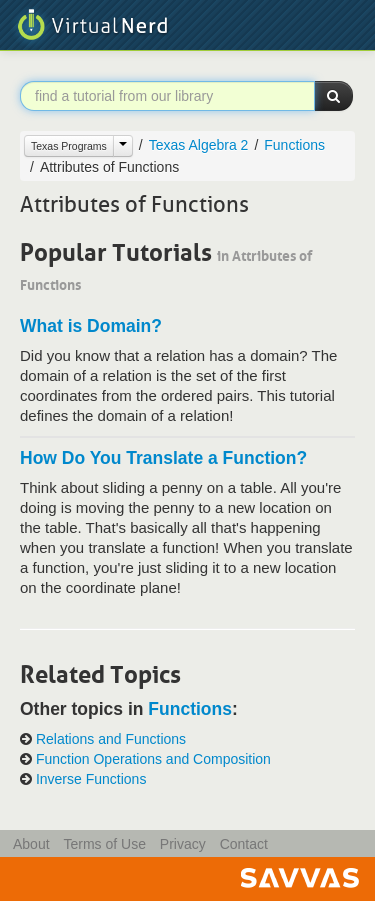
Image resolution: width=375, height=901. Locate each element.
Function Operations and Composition (153, 759)
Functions (294, 145)
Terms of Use (104, 844)
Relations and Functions (111, 739)
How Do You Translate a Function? (163, 458)
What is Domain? (91, 326)
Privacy (183, 844)
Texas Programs (69, 146)
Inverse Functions (91, 779)
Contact (244, 844)
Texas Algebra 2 (199, 145)
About (31, 844)
